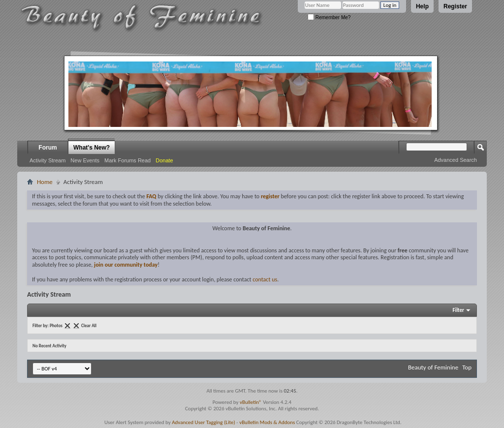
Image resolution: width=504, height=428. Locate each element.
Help (422, 6)
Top (467, 367)
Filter (458, 310)
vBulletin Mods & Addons (267, 422)
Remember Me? (329, 17)
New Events (85, 160)
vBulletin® (251, 402)
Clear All (89, 325)
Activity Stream (47, 160)
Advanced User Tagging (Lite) (204, 422)
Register (455, 6)
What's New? (92, 148)
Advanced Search (456, 160)
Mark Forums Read (127, 160)
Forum (47, 148)
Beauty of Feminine (433, 367)
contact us (265, 279)
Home (45, 182)
